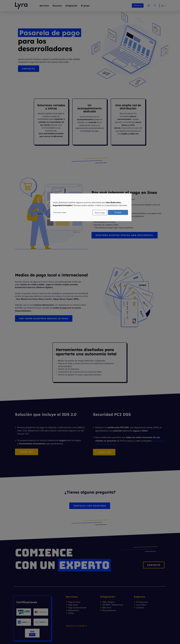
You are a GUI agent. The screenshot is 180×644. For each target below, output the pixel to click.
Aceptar (118, 212)
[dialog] (91, 207)
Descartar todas (60, 212)
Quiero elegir (100, 212)
